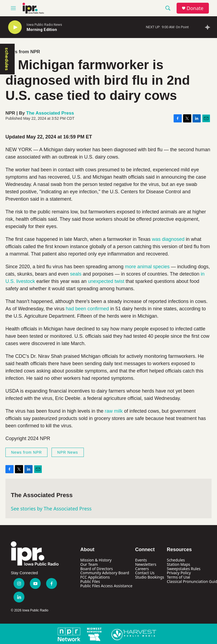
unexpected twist (106, 281)
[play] (15, 27)
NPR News (68, 452)
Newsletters (146, 564)
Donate (195, 8)
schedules (7, 59)
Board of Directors (97, 569)
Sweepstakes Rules (184, 569)
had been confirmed (87, 309)
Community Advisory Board (105, 573)
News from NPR (23, 52)
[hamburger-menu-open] (13, 8)
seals (76, 274)
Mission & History (96, 560)
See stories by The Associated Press (51, 509)
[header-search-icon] (168, 8)
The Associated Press (50, 113)
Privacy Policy (179, 573)
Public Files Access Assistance (106, 586)
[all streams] (209, 27)
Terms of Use (178, 577)
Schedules (176, 560)
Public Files (90, 581)
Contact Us (145, 573)
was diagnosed (168, 239)
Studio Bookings (150, 577)
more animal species (147, 267)
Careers (142, 569)
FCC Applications (95, 577)
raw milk (114, 411)
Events (141, 560)
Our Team (89, 564)
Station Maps (178, 564)
